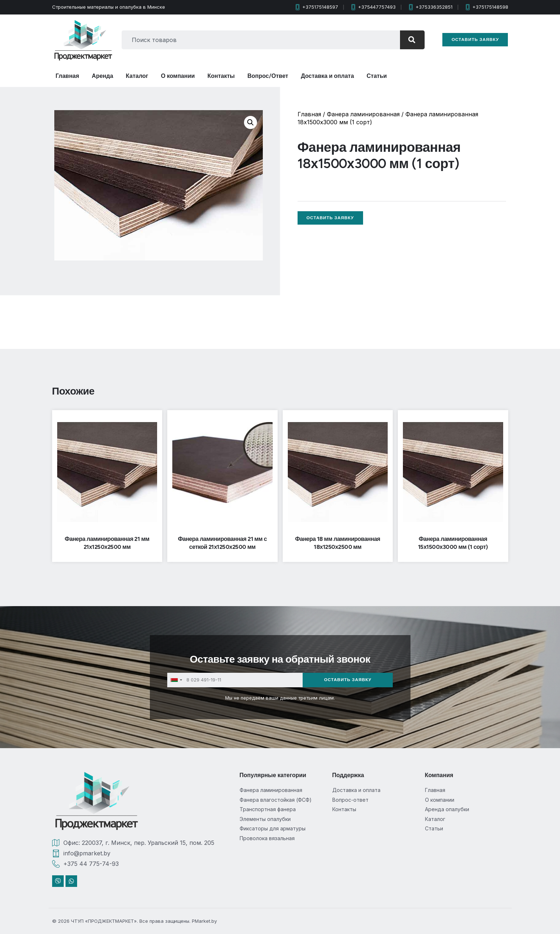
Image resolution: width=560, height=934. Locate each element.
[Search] (409, 40)
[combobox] (258, 40)
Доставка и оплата (327, 76)
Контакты (221, 76)
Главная (68, 76)
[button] (250, 122)
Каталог (137, 76)
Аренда (103, 76)
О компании (178, 76)
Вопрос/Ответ (268, 76)
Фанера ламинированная (363, 114)
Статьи (377, 76)
